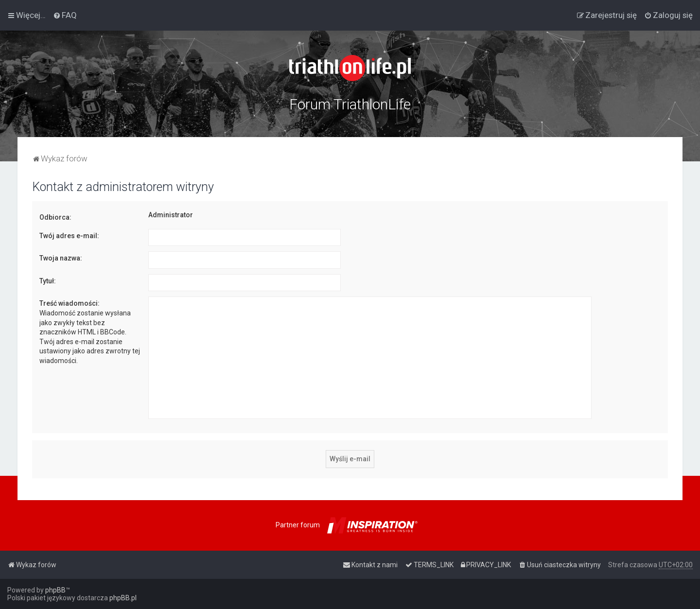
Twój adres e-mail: (69, 236)
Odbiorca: (55, 217)
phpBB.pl (123, 598)
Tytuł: (48, 281)
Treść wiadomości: (70, 303)
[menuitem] (65, 15)
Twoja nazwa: (61, 258)
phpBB (55, 590)
